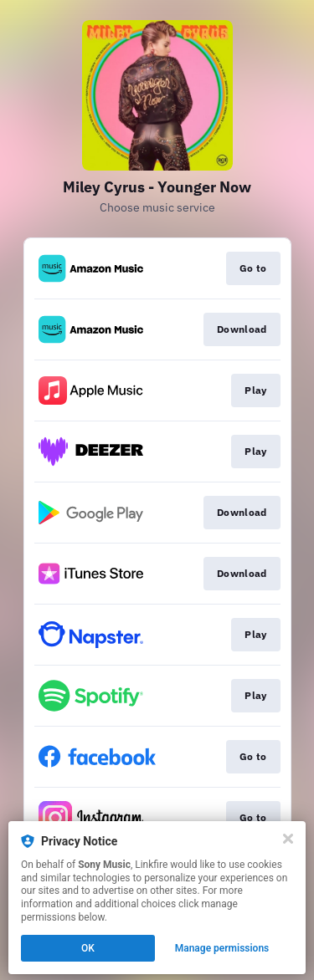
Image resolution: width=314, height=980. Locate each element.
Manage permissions (222, 948)
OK (88, 948)
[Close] (288, 839)
